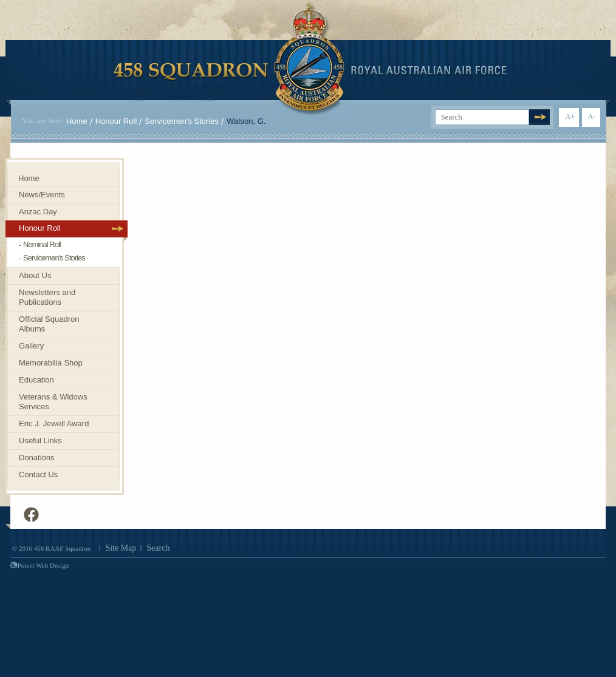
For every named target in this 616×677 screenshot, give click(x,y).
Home (77, 121)
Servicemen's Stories (182, 121)
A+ (570, 117)
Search (158, 548)
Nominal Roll (42, 244)
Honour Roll (116, 121)
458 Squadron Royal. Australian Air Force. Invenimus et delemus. (310, 59)
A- (592, 117)
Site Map (121, 548)
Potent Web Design (39, 565)
